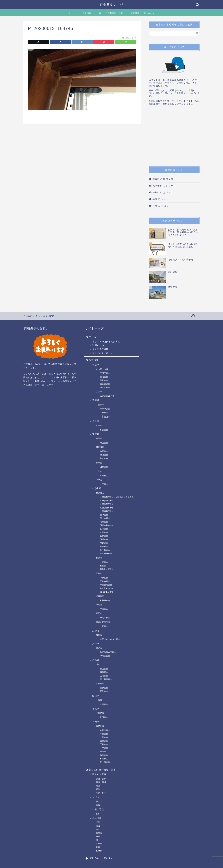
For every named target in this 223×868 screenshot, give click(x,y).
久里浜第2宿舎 (107, 501)
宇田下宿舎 (105, 373)
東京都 (96, 434)
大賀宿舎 (104, 413)
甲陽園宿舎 (105, 656)
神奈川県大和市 (103, 622)
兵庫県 (96, 644)
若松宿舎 (104, 380)
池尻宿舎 (104, 451)
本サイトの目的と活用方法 (106, 342)
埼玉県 (96, 421)
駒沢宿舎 (104, 458)
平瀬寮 (103, 751)
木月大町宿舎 (106, 585)
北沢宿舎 (104, 455)
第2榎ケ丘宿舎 (107, 569)
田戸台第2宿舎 (107, 525)
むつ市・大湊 (102, 369)
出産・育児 (98, 809)
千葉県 (96, 400)
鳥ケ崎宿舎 (105, 550)
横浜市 (99, 558)
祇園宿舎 (104, 755)
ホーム (72, 13)
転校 (98, 814)
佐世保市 (100, 726)
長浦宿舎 (104, 529)
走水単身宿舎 (106, 553)
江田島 (99, 844)
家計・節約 (101, 779)
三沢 (98, 830)
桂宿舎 (103, 566)
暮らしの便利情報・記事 (111, 13)
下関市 (99, 700)
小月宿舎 (104, 704)
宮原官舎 (104, 672)
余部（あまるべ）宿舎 (110, 639)
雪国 (98, 822)
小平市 (99, 480)
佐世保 (99, 851)
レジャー (97, 797)
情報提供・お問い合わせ (143, 13)
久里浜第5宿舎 (107, 511)
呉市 (155, 199)
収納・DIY (101, 793)
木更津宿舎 (105, 409)
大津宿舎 (157, 186)
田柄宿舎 (104, 467)
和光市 (99, 425)
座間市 (99, 613)
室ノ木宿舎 (105, 518)
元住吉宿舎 (105, 581)
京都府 (96, 631)
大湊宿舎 (104, 377)
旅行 (98, 805)
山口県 (96, 696)
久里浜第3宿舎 (107, 504)
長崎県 (96, 722)
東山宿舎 (104, 443)
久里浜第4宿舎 (107, 508)
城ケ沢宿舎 (105, 387)
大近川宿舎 (105, 384)
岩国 (98, 847)
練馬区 (99, 463)
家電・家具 (101, 782)
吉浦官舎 (104, 676)
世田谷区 (100, 447)
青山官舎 (104, 669)
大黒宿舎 (104, 741)
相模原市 (100, 596)
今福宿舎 (104, 734)
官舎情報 (87, 13)
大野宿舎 (104, 737)
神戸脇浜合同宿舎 (108, 652)
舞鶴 (98, 836)
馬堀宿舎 (104, 547)
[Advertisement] (174, 137)
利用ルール (98, 345)
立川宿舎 (104, 476)
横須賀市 (100, 493)
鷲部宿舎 (104, 691)
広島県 (96, 660)
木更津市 (100, 405)
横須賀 (99, 833)
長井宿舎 (104, 536)
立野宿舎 (104, 532)
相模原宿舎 (105, 600)
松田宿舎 (104, 717)
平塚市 (99, 605)
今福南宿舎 (105, 730)
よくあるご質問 (100, 349)
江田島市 (100, 684)
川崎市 (99, 573)
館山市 (107, 417)
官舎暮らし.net (112, 4)
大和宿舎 (104, 626)
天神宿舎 (104, 744)
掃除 (98, 789)
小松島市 (100, 713)
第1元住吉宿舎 (107, 588)
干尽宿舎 (104, 748)
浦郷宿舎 (104, 522)
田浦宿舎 (104, 539)
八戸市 (99, 392)
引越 (98, 786)
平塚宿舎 (104, 609)
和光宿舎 (104, 430)
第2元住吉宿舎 (107, 592)
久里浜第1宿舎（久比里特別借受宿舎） (118, 497)
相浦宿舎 (104, 759)
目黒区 (99, 438)
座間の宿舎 (105, 618)
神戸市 (99, 648)
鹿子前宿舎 (105, 762)
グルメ (99, 802)
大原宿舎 (104, 688)
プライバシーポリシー (104, 353)
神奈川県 (97, 488)
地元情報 (97, 818)
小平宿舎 (104, 484)
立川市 (99, 471)
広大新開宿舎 (106, 679)
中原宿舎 (104, 578)
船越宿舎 (104, 543)
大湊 (98, 826)
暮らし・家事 (99, 774)
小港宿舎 (104, 562)
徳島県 (96, 709)
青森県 (96, 365)
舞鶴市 (156, 179)
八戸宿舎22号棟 (107, 396)
